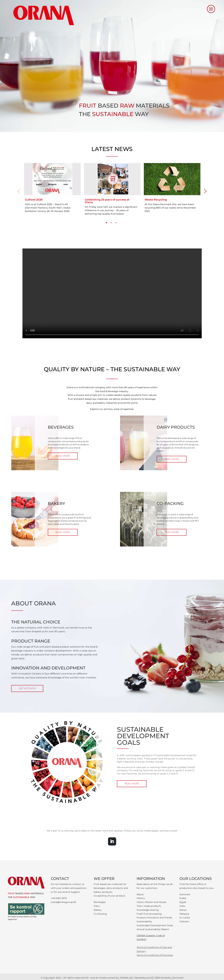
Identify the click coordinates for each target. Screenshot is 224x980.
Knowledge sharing (148, 910)
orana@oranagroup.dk (63, 902)
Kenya (183, 910)
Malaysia (184, 914)
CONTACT (60, 879)
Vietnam (184, 921)
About (140, 894)
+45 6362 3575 (59, 898)
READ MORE (63, 456)
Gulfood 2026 (34, 200)
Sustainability (144, 921)
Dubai (183, 898)
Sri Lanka (185, 918)
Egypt (183, 902)
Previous (19, 191)
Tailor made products (149, 906)
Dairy (97, 906)
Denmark (185, 894)
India (182, 906)
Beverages (100, 902)
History (141, 898)
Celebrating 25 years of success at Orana (107, 201)
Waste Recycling (156, 200)
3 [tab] (116, 223)
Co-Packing (100, 914)
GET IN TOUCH (27, 688)
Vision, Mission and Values (151, 902)
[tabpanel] (52, 188)
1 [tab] (106, 223)
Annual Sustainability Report (153, 929)
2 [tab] (111, 223)
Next (205, 191)
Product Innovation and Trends (154, 918)
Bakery (98, 910)
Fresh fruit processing (149, 914)
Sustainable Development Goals (155, 925)
